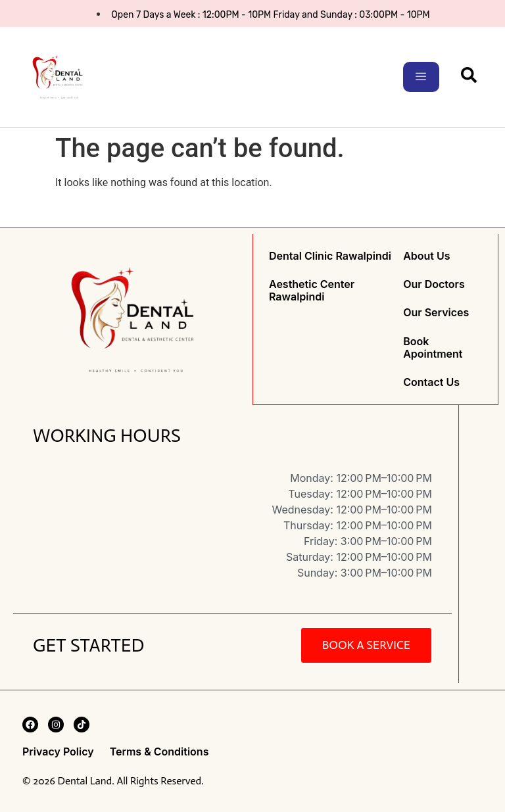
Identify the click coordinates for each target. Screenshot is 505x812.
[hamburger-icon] (421, 77)
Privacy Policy (58, 751)
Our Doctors (434, 284)
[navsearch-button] (469, 80)
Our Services (436, 313)
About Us (426, 256)
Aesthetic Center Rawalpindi (312, 291)
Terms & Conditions (159, 751)
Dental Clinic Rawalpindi (330, 256)
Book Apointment (433, 347)
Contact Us (431, 382)
